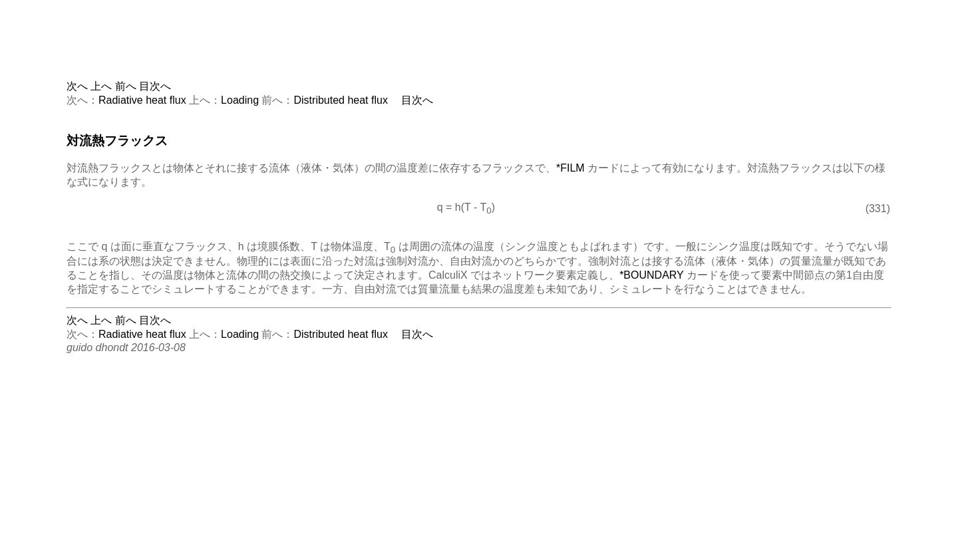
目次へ (155, 86)
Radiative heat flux (142, 100)
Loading (240, 100)
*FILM (570, 168)
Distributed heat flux (341, 100)
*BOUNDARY (651, 275)
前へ (126, 86)
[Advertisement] (479, 50)
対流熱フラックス (117, 141)
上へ (101, 86)
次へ (77, 86)
